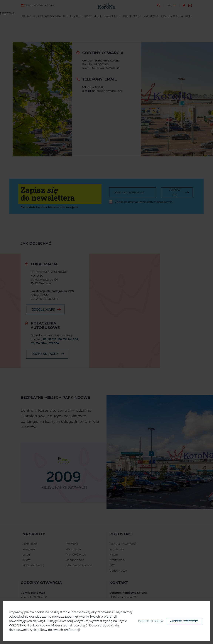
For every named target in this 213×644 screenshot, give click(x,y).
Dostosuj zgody (151, 621)
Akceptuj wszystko (184, 621)
